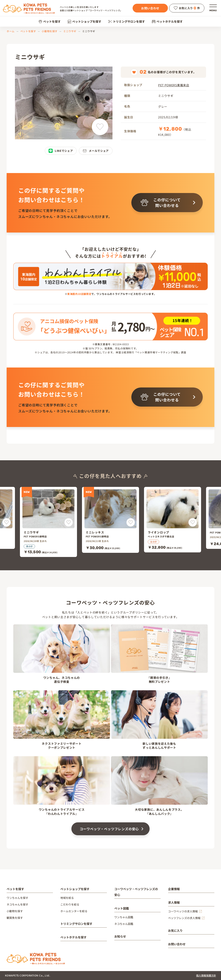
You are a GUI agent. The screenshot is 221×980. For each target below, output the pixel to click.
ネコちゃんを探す (17, 904)
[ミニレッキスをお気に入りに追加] (131, 522)
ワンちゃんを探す (17, 898)
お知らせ (120, 936)
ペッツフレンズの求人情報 (184, 918)
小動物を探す (50, 31)
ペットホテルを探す (167, 21)
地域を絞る (67, 898)
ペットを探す (49, 21)
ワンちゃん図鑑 (124, 917)
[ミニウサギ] (48, 522)
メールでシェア (96, 151)
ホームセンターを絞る (74, 911)
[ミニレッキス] (110, 520)
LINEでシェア (61, 151)
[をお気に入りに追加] (7, 522)
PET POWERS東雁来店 (174, 85)
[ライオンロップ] (173, 520)
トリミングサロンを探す (126, 21)
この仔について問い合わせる (161, 202)
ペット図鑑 (122, 908)
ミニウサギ (70, 31)
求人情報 (174, 902)
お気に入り (175, 931)
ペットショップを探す (84, 21)
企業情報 (174, 889)
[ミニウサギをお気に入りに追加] (100, 127)
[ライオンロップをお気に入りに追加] (193, 522)
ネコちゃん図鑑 (124, 924)
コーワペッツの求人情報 (183, 911)
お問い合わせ (150, 8)
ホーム (11, 31)
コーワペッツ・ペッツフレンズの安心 (109, 829)
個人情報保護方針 (206, 975)
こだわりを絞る (70, 904)
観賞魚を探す (15, 918)
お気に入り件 (187, 8)
